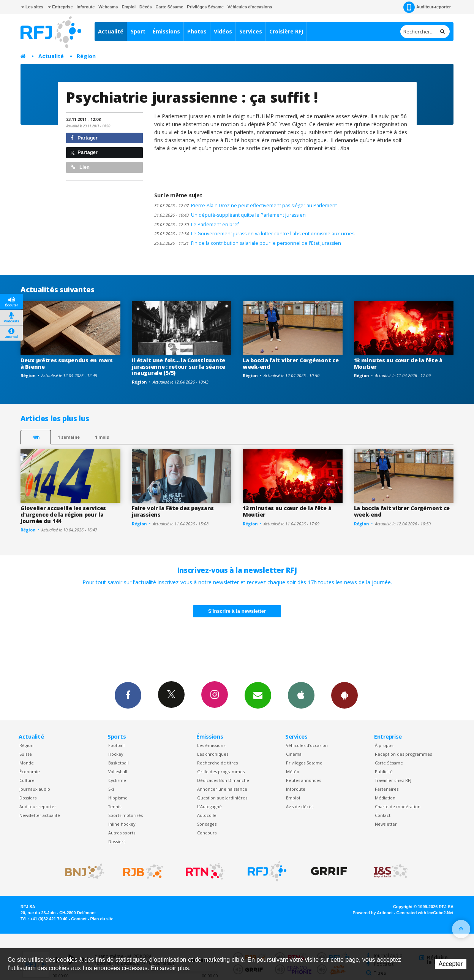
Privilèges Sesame (304, 763)
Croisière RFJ (286, 31)
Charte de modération (398, 806)
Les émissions (211, 745)
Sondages (207, 824)
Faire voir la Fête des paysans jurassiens (173, 511)
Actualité (111, 31)
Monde (27, 763)
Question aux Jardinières (222, 798)
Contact (383, 815)
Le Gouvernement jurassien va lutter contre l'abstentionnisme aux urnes (254, 234)
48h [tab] (36, 437)
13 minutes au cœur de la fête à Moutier (398, 363)
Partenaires (387, 789)
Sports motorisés (126, 815)
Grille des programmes (221, 771)
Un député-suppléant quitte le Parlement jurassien (230, 215)
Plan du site (102, 919)
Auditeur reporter (38, 806)
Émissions (166, 31)
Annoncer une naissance (222, 789)
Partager (84, 138)
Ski (111, 789)
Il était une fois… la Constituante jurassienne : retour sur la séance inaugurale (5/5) (179, 367)
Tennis (115, 806)
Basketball (118, 763)
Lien (80, 167)
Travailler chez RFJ (393, 780)
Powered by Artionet (373, 913)
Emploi (129, 7)
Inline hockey (122, 824)
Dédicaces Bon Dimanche (223, 780)
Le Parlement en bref (197, 224)
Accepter (451, 964)
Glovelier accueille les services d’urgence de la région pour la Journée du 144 (63, 515)
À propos (384, 745)
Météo (293, 771)
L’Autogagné (209, 806)
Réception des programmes (403, 754)
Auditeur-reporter (427, 7)
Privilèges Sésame (205, 7)
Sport (138, 31)
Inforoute (86, 7)
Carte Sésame (170, 7)
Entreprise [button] (60, 7)
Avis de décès (300, 806)
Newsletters (258, 695)
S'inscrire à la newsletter (237, 611)
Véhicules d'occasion (307, 745)
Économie (30, 771)
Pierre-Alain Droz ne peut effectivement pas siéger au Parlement (246, 205)
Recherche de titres (217, 763)
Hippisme (118, 798)
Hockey (116, 754)
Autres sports (122, 833)
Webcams (108, 7)
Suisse (26, 754)
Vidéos (223, 31)
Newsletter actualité (40, 815)
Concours (207, 833)
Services (251, 31)
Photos (197, 31)
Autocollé (207, 815)
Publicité (384, 771)
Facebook (128, 695)
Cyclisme (117, 780)
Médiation (385, 798)
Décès (145, 7)
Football (116, 745)
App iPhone (301, 695)
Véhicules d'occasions (250, 7)
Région (86, 56)
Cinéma (294, 754)
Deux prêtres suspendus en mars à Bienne (67, 363)
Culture (27, 780)
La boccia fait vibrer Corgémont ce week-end (291, 363)
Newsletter (386, 824)
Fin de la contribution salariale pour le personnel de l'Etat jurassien (248, 243)
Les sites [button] (32, 7)
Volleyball (118, 771)
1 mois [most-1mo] (102, 437)
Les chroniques (213, 754)
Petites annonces (303, 780)
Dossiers (28, 798)
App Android (344, 695)
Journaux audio (35, 789)
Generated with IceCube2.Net (425, 913)
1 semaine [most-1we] (69, 437)
